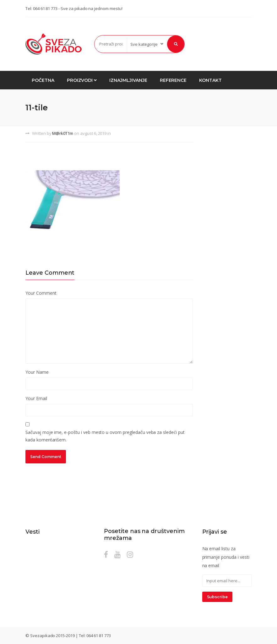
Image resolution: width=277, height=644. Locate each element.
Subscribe (217, 597)
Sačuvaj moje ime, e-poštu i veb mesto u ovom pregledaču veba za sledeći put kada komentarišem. (105, 436)
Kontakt (210, 80)
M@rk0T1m (63, 133)
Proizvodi (82, 80)
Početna (43, 80)
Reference (173, 80)
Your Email (36, 398)
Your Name (37, 372)
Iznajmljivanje (128, 80)
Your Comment (41, 293)
